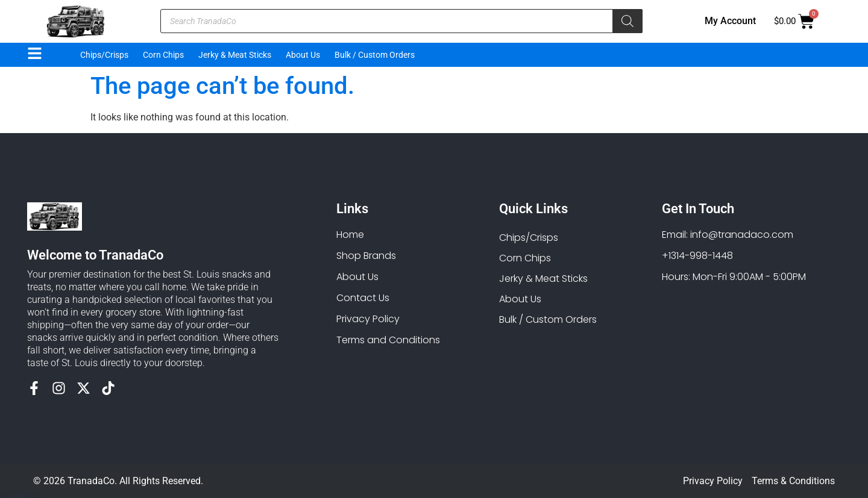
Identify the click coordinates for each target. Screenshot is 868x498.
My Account (730, 21)
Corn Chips (163, 55)
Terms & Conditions (793, 481)
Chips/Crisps (104, 55)
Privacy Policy (713, 481)
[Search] (627, 21)
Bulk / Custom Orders (375, 55)
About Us (303, 55)
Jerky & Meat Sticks (235, 55)
